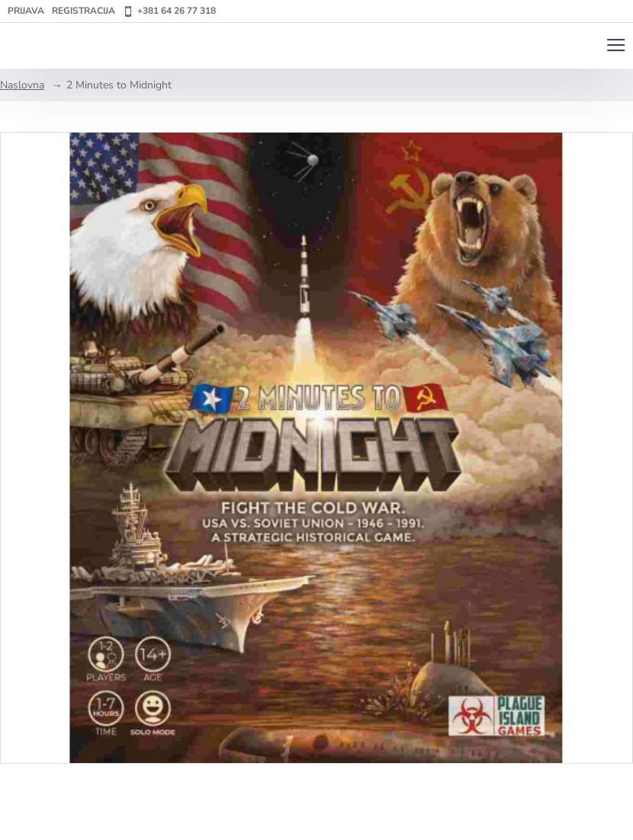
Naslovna (22, 85)
